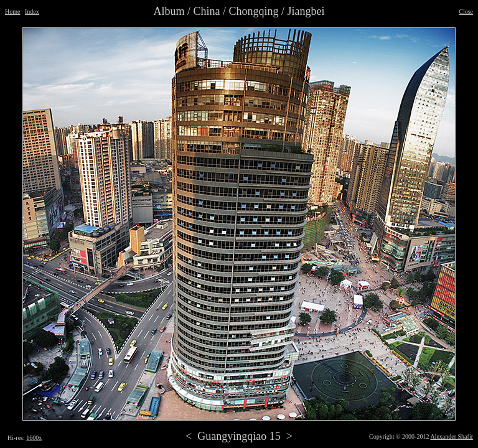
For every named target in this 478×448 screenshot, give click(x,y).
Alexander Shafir (452, 436)
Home (12, 12)
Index (32, 12)
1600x (34, 438)
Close (466, 12)
